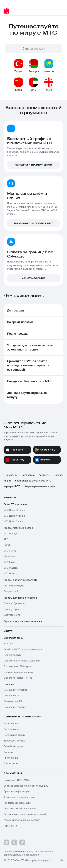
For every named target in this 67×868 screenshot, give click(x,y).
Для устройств (12, 615)
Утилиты (8, 752)
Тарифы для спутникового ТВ (20, 580)
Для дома (9, 684)
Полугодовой (11, 591)
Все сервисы (11, 764)
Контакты (44, 475)
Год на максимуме (14, 586)
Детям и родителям (15, 735)
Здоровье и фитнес (14, 741)
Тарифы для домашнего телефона (23, 621)
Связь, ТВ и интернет (15, 504)
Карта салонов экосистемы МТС (33, 481)
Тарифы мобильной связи (18, 528)
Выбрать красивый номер (18, 672)
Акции (7, 481)
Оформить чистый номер (18, 678)
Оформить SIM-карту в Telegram (22, 661)
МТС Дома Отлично (15, 510)
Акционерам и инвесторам (40, 486)
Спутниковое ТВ (13, 701)
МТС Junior (10, 562)
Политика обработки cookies (20, 809)
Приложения (11, 758)
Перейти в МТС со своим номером (23, 649)
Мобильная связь (13, 638)
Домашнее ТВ (11, 696)
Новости (59, 475)
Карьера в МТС (12, 486)
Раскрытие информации (17, 803)
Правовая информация (17, 792)
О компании (10, 475)
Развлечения (11, 724)
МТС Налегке (11, 574)
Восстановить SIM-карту (17, 666)
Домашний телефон (15, 707)
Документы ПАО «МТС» (17, 780)
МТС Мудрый (11, 568)
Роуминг (8, 644)
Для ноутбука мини (14, 604)
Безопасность (11, 729)
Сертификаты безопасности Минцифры (26, 786)
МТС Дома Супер (13, 522)
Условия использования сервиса (22, 820)
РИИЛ (7, 545)
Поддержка (28, 475)
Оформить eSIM (12, 655)
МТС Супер (10, 551)
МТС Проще (10, 534)
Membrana (9, 557)
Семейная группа (13, 746)
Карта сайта (10, 826)
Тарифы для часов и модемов (20, 598)
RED (6, 539)
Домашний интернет (15, 690)
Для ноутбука (11, 609)
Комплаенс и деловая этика (19, 797)
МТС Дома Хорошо (14, 516)
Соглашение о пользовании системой (25, 814)
